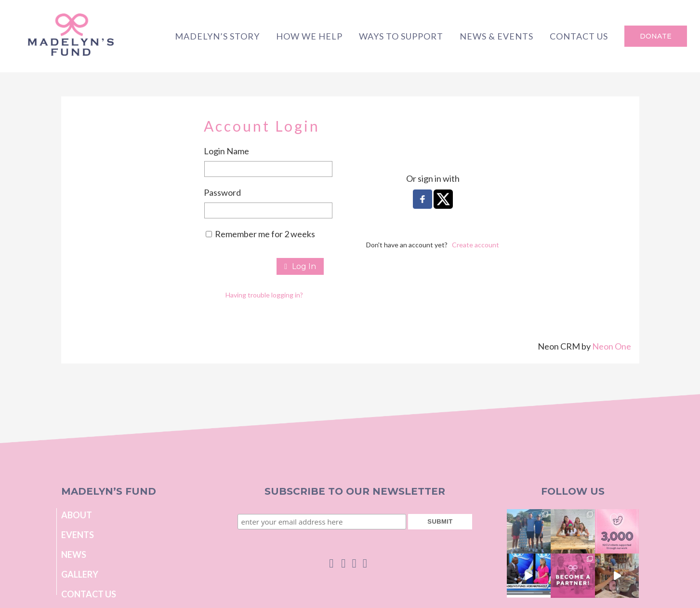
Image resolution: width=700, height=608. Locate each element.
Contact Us (89, 594)
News (74, 554)
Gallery (80, 574)
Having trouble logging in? (264, 295)
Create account (475, 245)
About (77, 515)
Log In (300, 266)
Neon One (612, 346)
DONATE (656, 36)
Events (78, 535)
